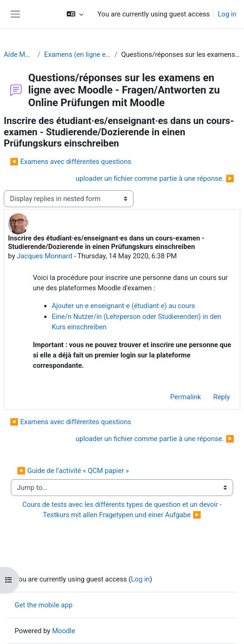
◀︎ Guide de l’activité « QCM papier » (73, 471)
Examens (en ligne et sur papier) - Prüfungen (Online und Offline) (78, 54)
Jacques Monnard (45, 256)
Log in (227, 14)
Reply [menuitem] (221, 397)
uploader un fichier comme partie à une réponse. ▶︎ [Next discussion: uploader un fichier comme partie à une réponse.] (155, 178)
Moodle (64, 631)
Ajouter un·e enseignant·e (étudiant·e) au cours (123, 306)
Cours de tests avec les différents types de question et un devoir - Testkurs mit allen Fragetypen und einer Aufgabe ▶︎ (124, 510)
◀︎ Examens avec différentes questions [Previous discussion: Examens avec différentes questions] (71, 162)
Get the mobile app (43, 605)
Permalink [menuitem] (186, 397)
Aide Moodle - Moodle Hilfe (19, 54)
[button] (75, 14)
